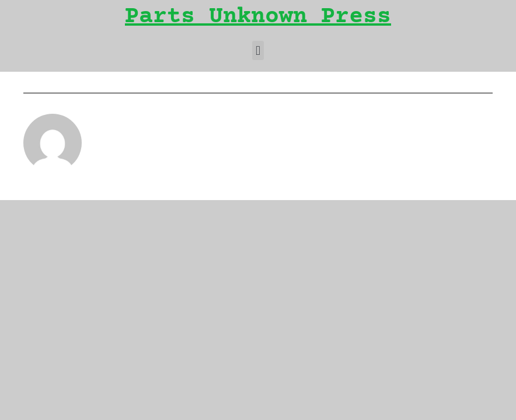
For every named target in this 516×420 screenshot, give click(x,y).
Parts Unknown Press (258, 17)
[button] (258, 50)
